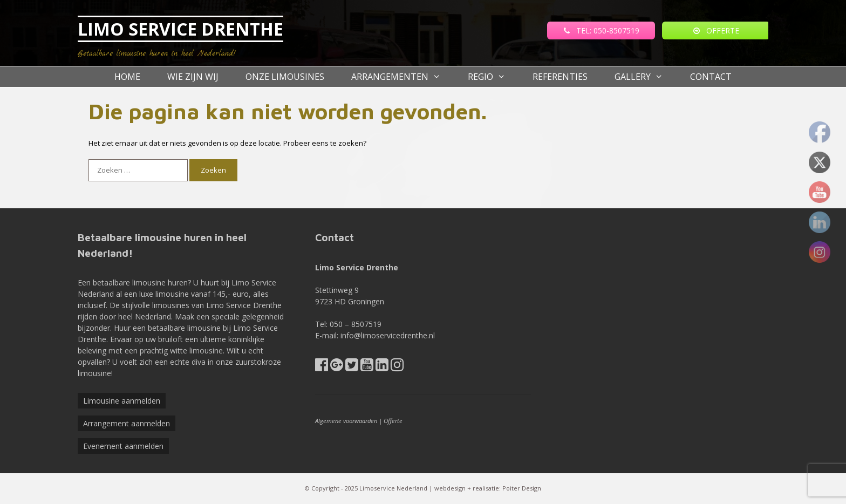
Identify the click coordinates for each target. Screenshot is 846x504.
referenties (560, 77)
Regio (493, 77)
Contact (711, 77)
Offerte (393, 421)
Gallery (646, 77)
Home (127, 77)
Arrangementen (403, 77)
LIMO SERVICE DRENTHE (180, 29)
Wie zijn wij (193, 77)
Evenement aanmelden (123, 446)
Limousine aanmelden (122, 401)
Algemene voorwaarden (346, 421)
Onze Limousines (285, 77)
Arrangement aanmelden (127, 423)
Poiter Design (522, 488)
